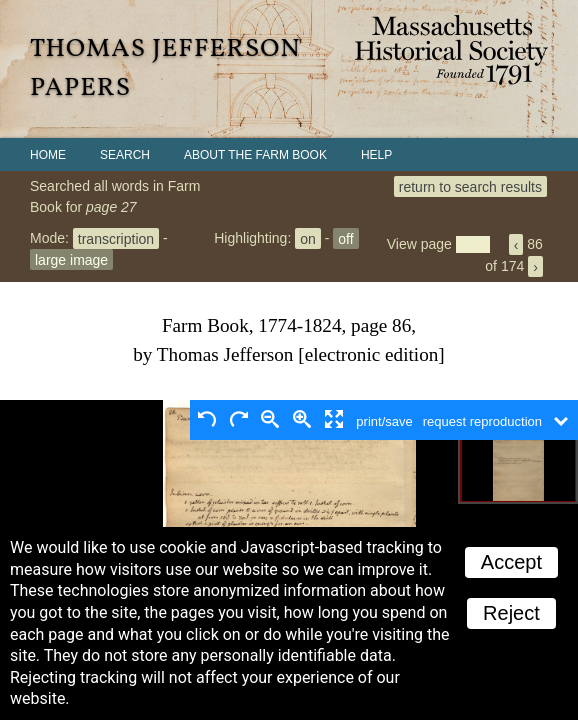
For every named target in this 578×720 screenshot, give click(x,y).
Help (376, 155)
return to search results (470, 186)
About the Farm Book (255, 155)
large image (71, 259)
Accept (511, 562)
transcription (116, 238)
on (308, 238)
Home (48, 155)
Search (125, 155)
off (345, 238)
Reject (511, 613)
